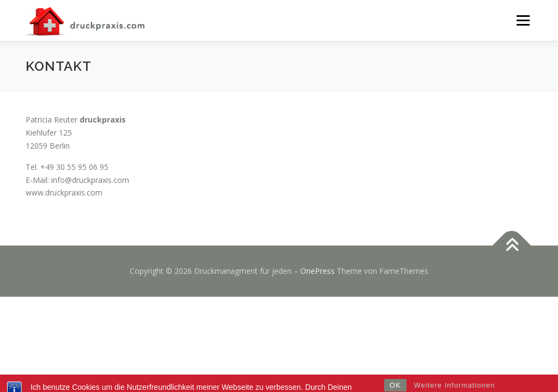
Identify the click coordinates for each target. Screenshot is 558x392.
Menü (523, 20)
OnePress (317, 271)
